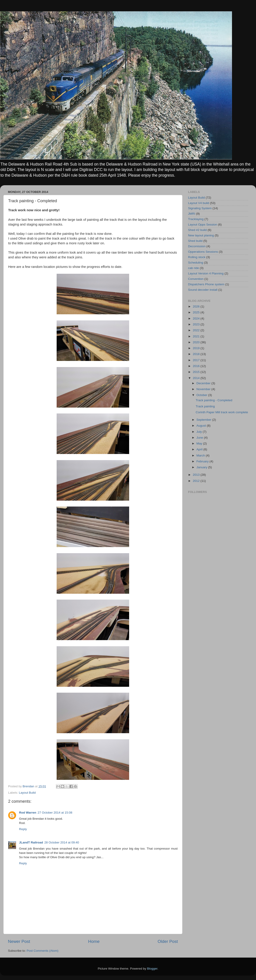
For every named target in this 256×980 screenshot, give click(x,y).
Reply (23, 829)
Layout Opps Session (203, 225)
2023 (197, 324)
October (202, 395)
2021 (197, 336)
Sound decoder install (203, 290)
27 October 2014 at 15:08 (55, 813)
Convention (196, 279)
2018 (197, 354)
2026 (197, 306)
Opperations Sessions (203, 252)
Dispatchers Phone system (206, 284)
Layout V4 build (199, 203)
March (201, 455)
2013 (197, 475)
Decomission (197, 246)
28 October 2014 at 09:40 (62, 842)
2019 (197, 348)
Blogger (152, 969)
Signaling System (200, 208)
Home (94, 941)
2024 (197, 318)
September (204, 420)
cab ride (193, 268)
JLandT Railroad (31, 842)
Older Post (168, 941)
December (204, 383)
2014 (197, 378)
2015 (197, 372)
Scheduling (196, 263)
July (200, 432)
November (204, 389)
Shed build (195, 241)
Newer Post (19, 941)
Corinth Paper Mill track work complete (222, 412)
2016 (197, 366)
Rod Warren (28, 813)
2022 (197, 330)
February (203, 461)
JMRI (192, 214)
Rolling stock (197, 257)
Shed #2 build (197, 230)
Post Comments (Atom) (43, 951)
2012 (197, 481)
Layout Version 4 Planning (206, 273)
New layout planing (201, 235)
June (200, 438)
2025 (197, 312)
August (202, 426)
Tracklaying (196, 219)
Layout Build (27, 793)
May (200, 443)
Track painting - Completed (214, 400)
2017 (197, 360)
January (202, 467)
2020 (197, 342)
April (200, 449)
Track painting (205, 406)
